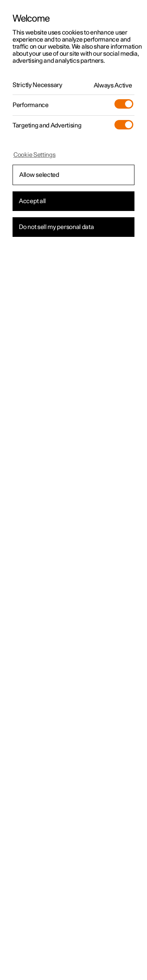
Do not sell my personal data (56, 227)
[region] (73, 490)
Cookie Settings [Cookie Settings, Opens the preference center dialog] (34, 155)
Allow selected (39, 175)
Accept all (32, 201)
